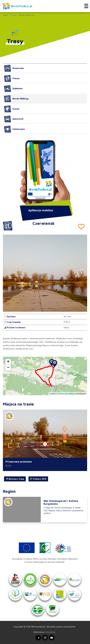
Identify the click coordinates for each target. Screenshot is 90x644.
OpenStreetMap (67, 394)
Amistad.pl (50, 632)
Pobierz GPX (38, 479)
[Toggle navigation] (86, 6)
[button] (81, 273)
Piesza (12, 78)
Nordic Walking (27, 15)
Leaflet (53, 394)
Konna (12, 109)
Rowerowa (14, 68)
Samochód (14, 119)
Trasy (14, 15)
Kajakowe (13, 89)
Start (5, 15)
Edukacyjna (14, 129)
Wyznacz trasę (15, 479)
